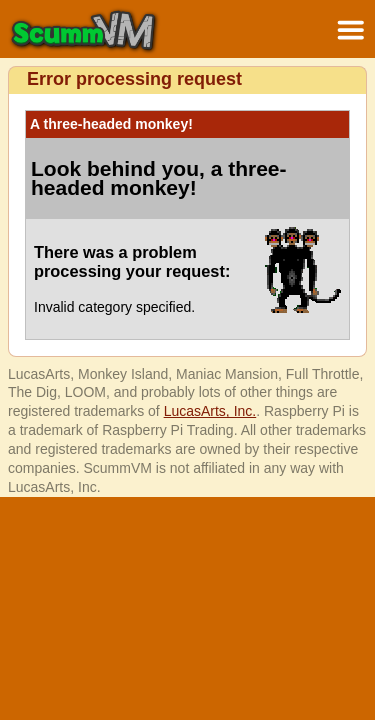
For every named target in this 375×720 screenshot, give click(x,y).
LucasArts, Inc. (210, 411)
